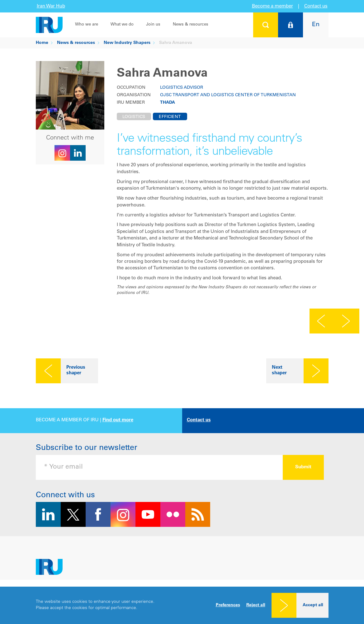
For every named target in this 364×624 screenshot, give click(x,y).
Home (42, 43)
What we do (122, 25)
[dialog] (182, 605)
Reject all (256, 605)
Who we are (87, 25)
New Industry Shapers (127, 43)
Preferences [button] (228, 605)
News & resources (191, 25)
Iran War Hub (51, 6)
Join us (153, 25)
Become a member (272, 6)
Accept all (313, 605)
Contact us (316, 6)
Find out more (118, 420)
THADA (168, 103)
